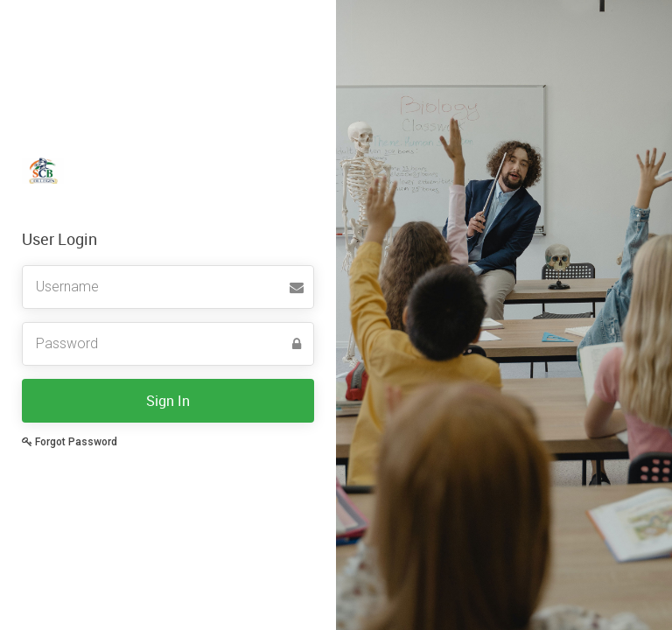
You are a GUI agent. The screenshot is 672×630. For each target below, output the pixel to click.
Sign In (168, 401)
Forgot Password (70, 442)
